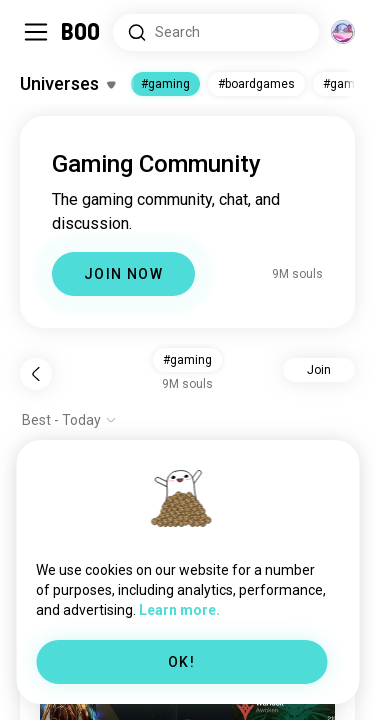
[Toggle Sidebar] (36, 32)
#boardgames (256, 84)
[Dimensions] (343, 32)
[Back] (36, 374)
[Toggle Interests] (67, 84)
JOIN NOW (123, 274)
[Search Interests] (216, 32)
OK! (181, 662)
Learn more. (179, 610)
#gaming (165, 84)
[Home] (81, 32)
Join (319, 370)
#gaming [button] (187, 360)
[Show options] (69, 420)
